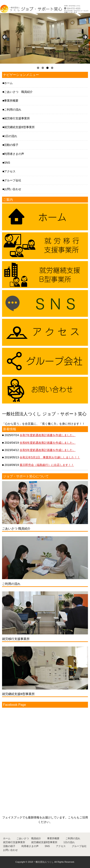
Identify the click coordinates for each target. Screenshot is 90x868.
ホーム (8, 83)
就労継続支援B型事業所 (19, 127)
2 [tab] (43, 68)
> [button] (85, 37)
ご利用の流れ (13, 110)
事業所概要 (11, 101)
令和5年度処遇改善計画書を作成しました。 (48, 450)
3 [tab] (47, 68)
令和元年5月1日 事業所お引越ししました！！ (50, 457)
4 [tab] (52, 68)
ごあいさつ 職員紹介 (18, 92)
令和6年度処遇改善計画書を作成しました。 (48, 443)
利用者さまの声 (14, 154)
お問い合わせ (13, 189)
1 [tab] (38, 68)
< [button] (5, 37)
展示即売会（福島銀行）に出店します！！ (47, 465)
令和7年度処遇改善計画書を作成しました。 (48, 435)
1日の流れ (11, 136)
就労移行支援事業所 (17, 118)
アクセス (10, 171)
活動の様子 (11, 145)
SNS (7, 163)
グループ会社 (13, 180)
